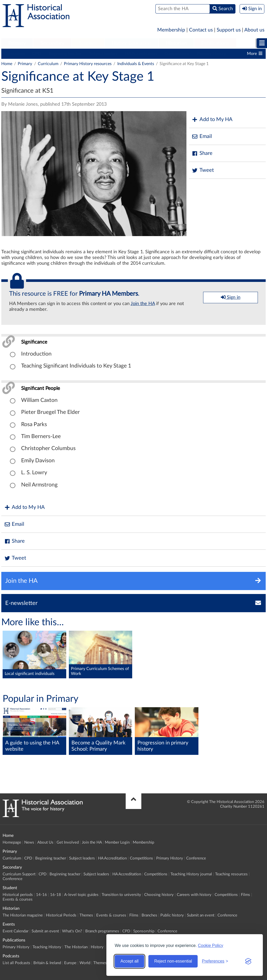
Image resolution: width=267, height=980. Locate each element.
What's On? (72, 931)
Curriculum (14, 54)
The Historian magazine (23, 915)
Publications (215, 43)
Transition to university (121, 895)
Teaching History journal (191, 874)
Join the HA (143, 304)
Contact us (201, 30)
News (29, 842)
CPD (37, 54)
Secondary (52, 43)
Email (202, 137)
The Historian (76, 947)
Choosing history (159, 895)
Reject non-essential (173, 961)
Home (7, 64)
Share (202, 153)
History (97, 947)
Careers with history (194, 895)
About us (254, 30)
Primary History (212, 54)
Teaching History (47, 947)
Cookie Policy (211, 946)
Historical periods (18, 895)
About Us (45, 842)
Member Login (117, 842)
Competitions (177, 54)
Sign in (231, 297)
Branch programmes (102, 931)
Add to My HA (212, 120)
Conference (196, 858)
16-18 (56, 895)
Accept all (129, 961)
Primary (17, 43)
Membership (171, 30)
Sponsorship (144, 931)
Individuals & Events (136, 64)
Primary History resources (88, 64)
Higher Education (131, 43)
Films (245, 895)
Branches (149, 915)
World (85, 963)
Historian (176, 43)
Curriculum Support (19, 874)
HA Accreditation (141, 54)
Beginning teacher (65, 54)
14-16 (41, 895)
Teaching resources (231, 874)
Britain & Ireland (47, 963)
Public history (172, 915)
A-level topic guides (81, 895)
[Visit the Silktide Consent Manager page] (248, 961)
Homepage (12, 842)
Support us (229, 30)
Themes (86, 915)
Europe (70, 963)
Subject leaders (103, 54)
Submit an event (201, 915)
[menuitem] (17, 43)
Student (88, 43)
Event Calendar (16, 931)
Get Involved (68, 842)
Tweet (203, 170)
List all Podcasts (16, 963)
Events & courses (18, 899)
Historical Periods (61, 915)
